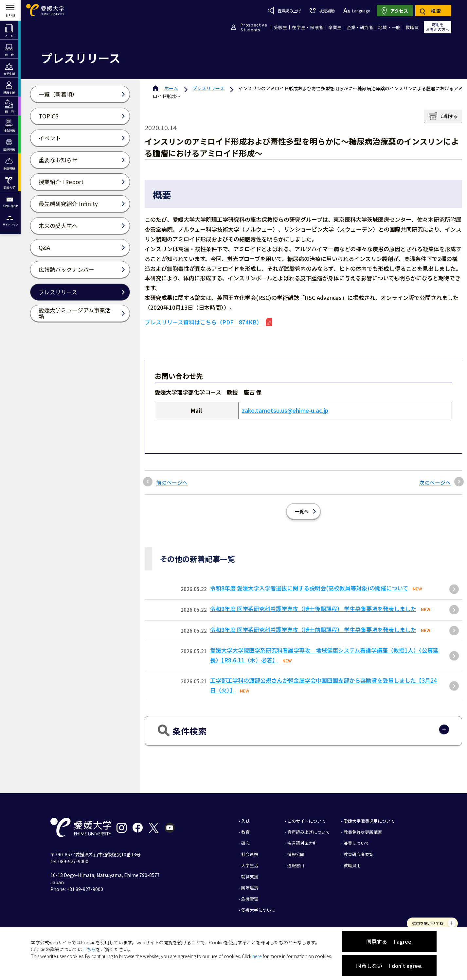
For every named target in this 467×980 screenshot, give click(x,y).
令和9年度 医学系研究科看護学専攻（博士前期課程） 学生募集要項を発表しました (313, 630)
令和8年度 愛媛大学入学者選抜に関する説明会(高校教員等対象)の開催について (309, 588)
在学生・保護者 (308, 27)
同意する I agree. (389, 941)
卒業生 (335, 27)
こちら (89, 949)
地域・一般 (389, 27)
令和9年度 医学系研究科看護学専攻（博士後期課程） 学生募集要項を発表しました (313, 609)
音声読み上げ (285, 10)
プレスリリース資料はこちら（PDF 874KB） (203, 322)
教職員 (412, 27)
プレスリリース (209, 88)
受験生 (280, 27)
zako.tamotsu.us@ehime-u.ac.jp (285, 410)
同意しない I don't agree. (389, 966)
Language (357, 11)
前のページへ (172, 482)
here (257, 956)
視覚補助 (322, 11)
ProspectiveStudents (254, 27)
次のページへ (435, 482)
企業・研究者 (360, 27)
